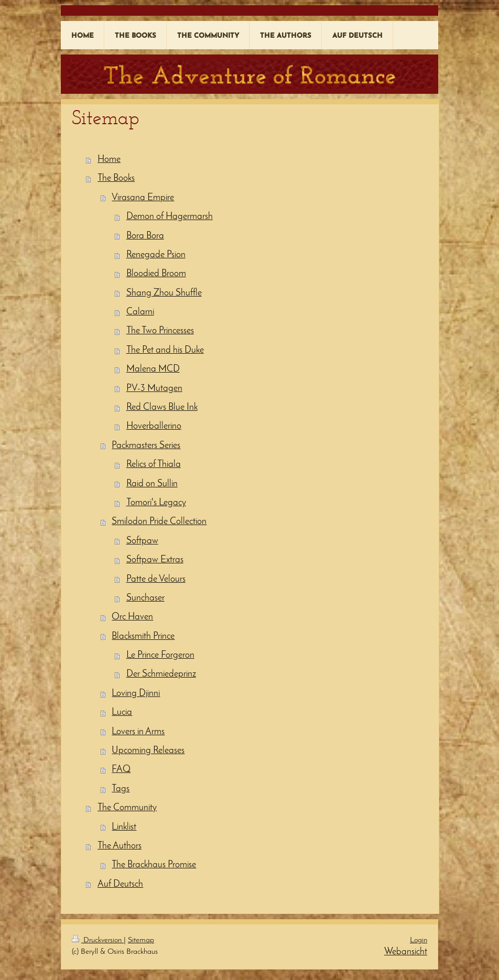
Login (419, 940)
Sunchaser (145, 598)
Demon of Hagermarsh (170, 217)
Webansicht (406, 952)
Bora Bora (145, 236)
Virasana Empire (143, 198)
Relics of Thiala (154, 465)
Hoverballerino (154, 426)
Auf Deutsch (120, 884)
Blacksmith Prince (143, 636)
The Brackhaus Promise (154, 865)
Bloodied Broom (156, 274)
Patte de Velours (156, 579)
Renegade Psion (156, 255)
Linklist (124, 827)
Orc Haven (132, 617)
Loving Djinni (136, 694)
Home (109, 160)
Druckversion (98, 940)
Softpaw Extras (155, 560)
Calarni (140, 312)
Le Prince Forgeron (160, 655)
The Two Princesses (160, 331)
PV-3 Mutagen (154, 389)
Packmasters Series (146, 446)
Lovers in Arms (138, 732)
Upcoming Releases (148, 751)
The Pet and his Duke (165, 350)
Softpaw (142, 541)
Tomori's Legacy (156, 503)
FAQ (121, 770)
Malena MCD (153, 369)
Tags (121, 789)
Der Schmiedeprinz (161, 674)
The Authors (120, 846)
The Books (116, 178)
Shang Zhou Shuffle (164, 293)
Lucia (122, 712)
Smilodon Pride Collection (159, 522)
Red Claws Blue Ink (162, 407)
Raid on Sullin (152, 484)
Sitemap (141, 940)
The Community (127, 808)
